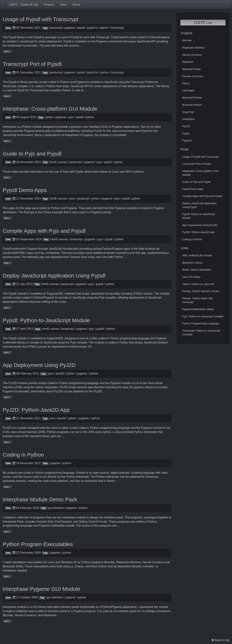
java (72, 199)
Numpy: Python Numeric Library (201, 291)
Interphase (10, 127)
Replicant (188, 62)
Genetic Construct (193, 76)
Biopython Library (192, 263)
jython (49, 117)
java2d (60, 374)
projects (12, 473)
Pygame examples (126, 208)
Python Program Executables (38, 544)
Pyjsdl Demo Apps (25, 190)
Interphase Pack (13, 522)
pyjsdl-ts (92, 28)
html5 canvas (58, 162)
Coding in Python (23, 455)
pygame (70, 28)
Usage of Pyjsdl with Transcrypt (41, 19)
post (17, 257)
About (76, 5)
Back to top (222, 640)
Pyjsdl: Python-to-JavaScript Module (46, 320)
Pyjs (65, 172)
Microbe (109, 562)
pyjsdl (81, 28)
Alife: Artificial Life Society (197, 255)
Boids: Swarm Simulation (197, 270)
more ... (7, 52)
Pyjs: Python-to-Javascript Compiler (203, 316)
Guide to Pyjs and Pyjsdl (32, 154)
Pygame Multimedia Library (198, 309)
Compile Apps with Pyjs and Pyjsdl (44, 231)
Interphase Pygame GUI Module (41, 589)
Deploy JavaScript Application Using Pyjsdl (54, 276)
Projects (49, 5)
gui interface (56, 508)
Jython (40, 387)
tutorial (107, 212)
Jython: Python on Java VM (198, 284)
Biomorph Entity (13, 566)
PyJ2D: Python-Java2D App (36, 410)
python (104, 28)
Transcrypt (103, 37)
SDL (61, 294)
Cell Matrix (188, 91)
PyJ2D (98, 131)
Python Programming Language (201, 323)
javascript (56, 28)
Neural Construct (153, 562)
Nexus (186, 83)
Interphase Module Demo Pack (40, 499)
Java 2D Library (191, 277)
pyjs (71, 117)
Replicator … (52, 615)
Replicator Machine (129, 562)
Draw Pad (188, 112)
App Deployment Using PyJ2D (39, 365)
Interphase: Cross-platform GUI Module (50, 109)
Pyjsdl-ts (39, 37)
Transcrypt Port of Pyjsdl (32, 64)
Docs (63, 5)
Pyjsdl (12, 37)
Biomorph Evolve (192, 98)
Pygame (164, 37)
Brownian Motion (192, 105)
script (91, 257)
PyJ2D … (100, 391)
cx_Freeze (77, 566)
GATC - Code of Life (21, 5)
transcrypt (117, 28)
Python (154, 37)
